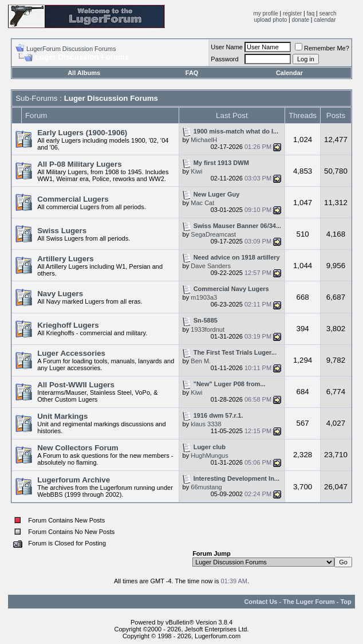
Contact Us (261, 602)
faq (310, 13)
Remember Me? (322, 48)
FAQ (192, 73)
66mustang (206, 487)
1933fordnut (208, 329)
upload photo (270, 20)
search (328, 13)
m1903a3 (204, 297)
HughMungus (209, 455)
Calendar (289, 73)
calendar (325, 20)
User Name (227, 47)
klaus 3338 (206, 424)
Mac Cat (202, 203)
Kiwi (196, 171)
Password (224, 59)
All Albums (84, 73)
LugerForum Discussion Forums (71, 49)
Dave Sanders (211, 266)
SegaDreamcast (213, 234)
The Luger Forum (309, 602)
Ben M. (201, 361)
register (292, 13)
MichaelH (204, 140)
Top (346, 602)
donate (300, 20)
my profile (265, 13)
